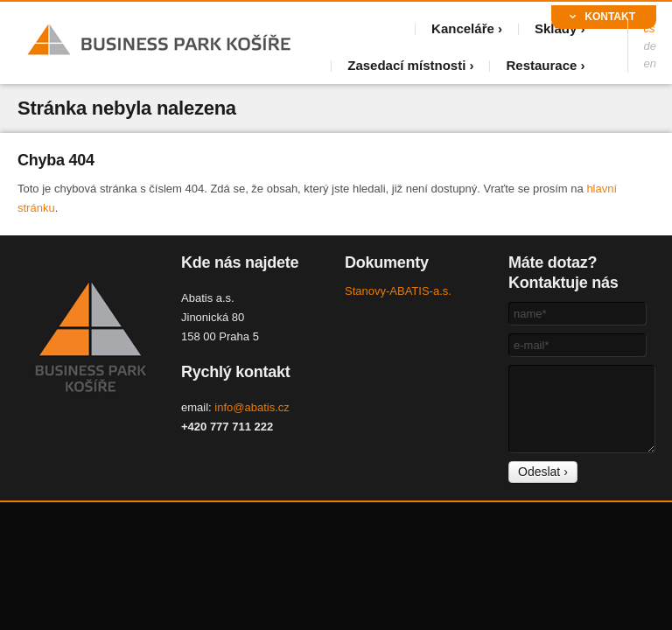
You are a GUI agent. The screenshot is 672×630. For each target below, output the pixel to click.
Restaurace (541, 65)
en (650, 63)
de (650, 46)
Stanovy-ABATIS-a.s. (398, 291)
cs (650, 28)
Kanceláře (463, 28)
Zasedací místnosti (406, 65)
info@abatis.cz (252, 407)
